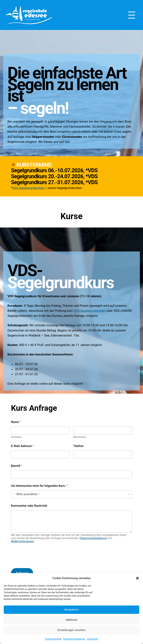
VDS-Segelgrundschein (90, 311)
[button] (137, 578)
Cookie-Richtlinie (53, 639)
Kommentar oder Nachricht (29, 506)
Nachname (80, 437)
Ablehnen (71, 620)
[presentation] (39, 563)
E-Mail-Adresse (22, 446)
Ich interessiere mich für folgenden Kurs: (39, 486)
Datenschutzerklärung (74, 639)
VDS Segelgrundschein (28, 188)
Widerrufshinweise (22, 541)
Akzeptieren (71, 609)
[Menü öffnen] (132, 15)
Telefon (78, 446)
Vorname (16, 437)
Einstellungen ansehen (71, 630)
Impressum (93, 639)
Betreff (17, 466)
